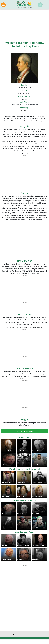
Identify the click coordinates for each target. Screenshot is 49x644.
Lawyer (24, 51)
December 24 (22, 88)
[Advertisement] (24, 613)
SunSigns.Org (10, 634)
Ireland (36, 105)
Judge (24, 99)
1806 (29, 93)
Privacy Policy (36, 634)
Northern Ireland (27, 105)
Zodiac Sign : (25, 108)
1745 (29, 88)
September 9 (22, 93)
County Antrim (16, 105)
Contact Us (44, 634)
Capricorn (24, 110)
